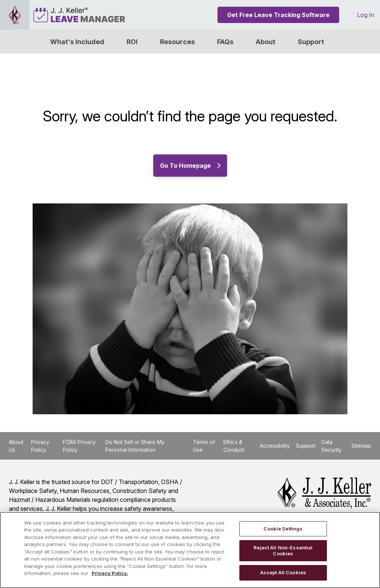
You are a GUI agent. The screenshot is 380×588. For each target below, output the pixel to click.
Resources (177, 42)
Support (311, 42)
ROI (132, 42)
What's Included (77, 42)
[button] (266, 42)
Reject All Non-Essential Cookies (283, 551)
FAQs (225, 42)
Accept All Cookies (283, 572)
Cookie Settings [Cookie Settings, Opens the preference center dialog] (283, 529)
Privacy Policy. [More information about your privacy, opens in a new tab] (110, 573)
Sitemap (361, 446)
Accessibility (275, 446)
